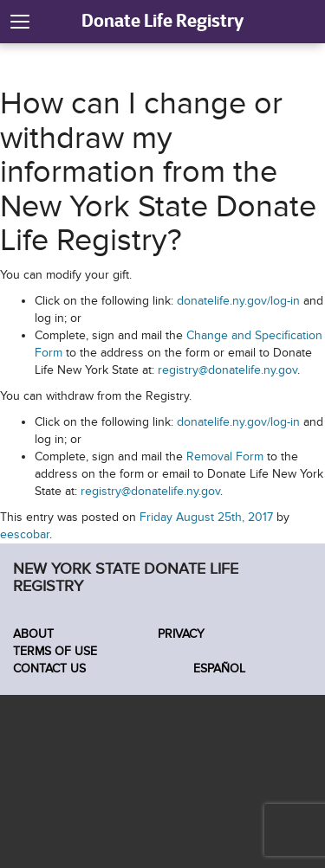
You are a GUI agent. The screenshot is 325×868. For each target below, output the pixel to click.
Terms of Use (55, 651)
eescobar (25, 534)
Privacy (181, 634)
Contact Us (49, 669)
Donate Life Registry (162, 20)
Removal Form (225, 457)
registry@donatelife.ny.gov (227, 370)
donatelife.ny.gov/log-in (238, 301)
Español (218, 669)
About (33, 634)
